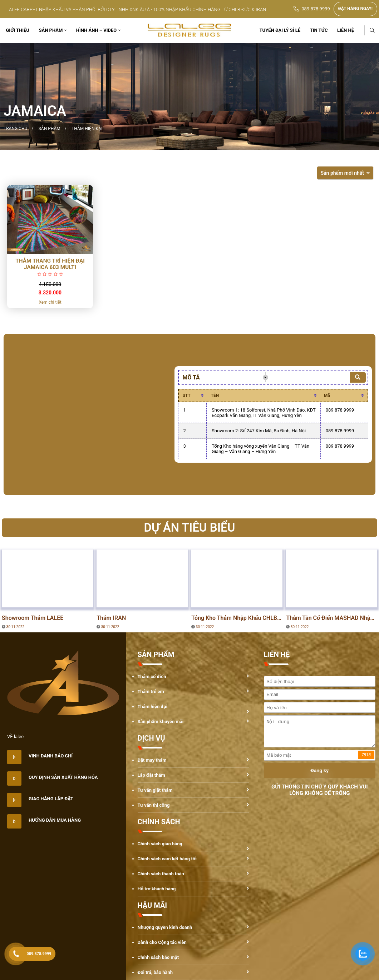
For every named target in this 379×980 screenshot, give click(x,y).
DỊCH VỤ (151, 738)
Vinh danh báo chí (51, 756)
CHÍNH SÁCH (159, 822)
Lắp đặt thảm (151, 775)
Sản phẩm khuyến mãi (161, 722)
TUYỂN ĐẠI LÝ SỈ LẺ (280, 30)
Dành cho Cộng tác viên (162, 942)
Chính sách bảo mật (159, 957)
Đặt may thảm (152, 760)
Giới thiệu (18, 30)
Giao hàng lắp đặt (51, 799)
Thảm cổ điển (152, 676)
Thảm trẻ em (151, 692)
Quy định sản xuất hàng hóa (63, 777)
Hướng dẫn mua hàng (55, 820)
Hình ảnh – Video (96, 30)
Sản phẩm (51, 30)
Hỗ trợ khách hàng (157, 889)
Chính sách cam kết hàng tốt (167, 859)
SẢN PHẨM (156, 655)
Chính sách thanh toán (161, 874)
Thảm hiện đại (87, 129)
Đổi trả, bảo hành (155, 972)
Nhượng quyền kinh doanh (165, 927)
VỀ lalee (15, 737)
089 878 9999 (316, 9)
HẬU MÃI (152, 905)
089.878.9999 (39, 954)
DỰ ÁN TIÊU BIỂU (26, 600)
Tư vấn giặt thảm (155, 790)
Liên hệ (346, 30)
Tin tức (319, 30)
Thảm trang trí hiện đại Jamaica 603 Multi (50, 264)
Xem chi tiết (50, 302)
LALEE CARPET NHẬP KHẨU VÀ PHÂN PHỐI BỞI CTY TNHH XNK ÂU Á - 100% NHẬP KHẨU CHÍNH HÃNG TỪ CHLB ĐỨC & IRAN (136, 9)
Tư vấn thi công (154, 805)
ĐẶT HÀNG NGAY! (355, 9)
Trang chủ (15, 129)
